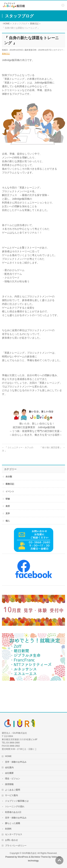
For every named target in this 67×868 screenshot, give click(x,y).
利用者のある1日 (13, 812)
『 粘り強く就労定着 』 (52, 447)
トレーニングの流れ (15, 806)
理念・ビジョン (13, 779)
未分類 (9, 477)
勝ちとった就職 (13, 823)
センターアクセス (14, 834)
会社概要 (9, 773)
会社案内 (9, 768)
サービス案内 (11, 795)
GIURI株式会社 (29, 853)
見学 (8, 513)
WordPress (23, 857)
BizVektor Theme (39, 857)
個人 (8, 521)
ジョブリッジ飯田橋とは (17, 801)
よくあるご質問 (13, 790)
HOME (8, 756)
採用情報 (9, 784)
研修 (8, 499)
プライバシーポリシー (16, 846)
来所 (8, 506)
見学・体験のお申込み (16, 762)
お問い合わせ (11, 840)
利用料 (8, 829)
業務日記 (6, 54)
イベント (10, 491)
